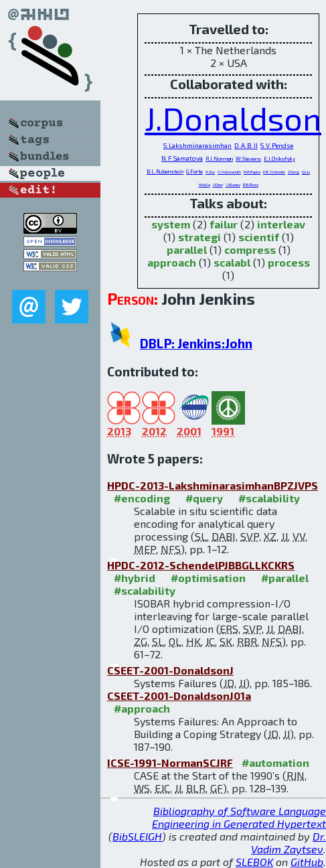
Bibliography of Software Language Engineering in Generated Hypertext (239, 817)
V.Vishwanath (229, 172)
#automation (275, 763)
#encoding (142, 498)
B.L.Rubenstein (165, 171)
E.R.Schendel (274, 172)
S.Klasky (233, 185)
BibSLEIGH (137, 836)
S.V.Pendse (277, 145)
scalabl (232, 262)
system (171, 224)
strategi (199, 237)
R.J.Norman (219, 159)
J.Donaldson (233, 118)
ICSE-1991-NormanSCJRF (170, 763)
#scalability (269, 498)
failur (224, 224)
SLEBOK (254, 862)
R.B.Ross (251, 185)
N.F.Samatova (182, 158)
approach (172, 262)
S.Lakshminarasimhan (197, 145)
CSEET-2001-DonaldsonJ (170, 670)
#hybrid (135, 578)
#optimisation (208, 578)
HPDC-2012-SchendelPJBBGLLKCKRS (201, 565)
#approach (142, 708)
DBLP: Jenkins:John (196, 343)
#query (204, 498)
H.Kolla (205, 185)
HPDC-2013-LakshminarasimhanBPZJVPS (213, 485)
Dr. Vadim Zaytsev (289, 843)
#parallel (285, 578)
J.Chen (218, 185)
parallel (187, 249)
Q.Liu (306, 172)
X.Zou (210, 172)
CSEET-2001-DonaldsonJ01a (179, 696)
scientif (259, 237)
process (289, 262)
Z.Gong (294, 172)
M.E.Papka (252, 172)
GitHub (307, 862)
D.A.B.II (246, 145)
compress (250, 249)
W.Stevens (248, 159)
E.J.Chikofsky (279, 159)
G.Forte (194, 171)
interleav (281, 224)
